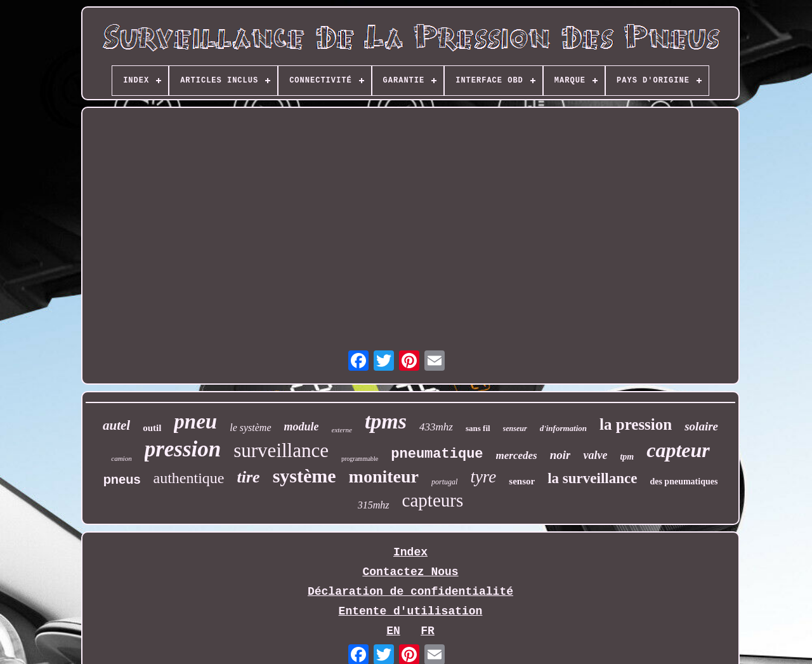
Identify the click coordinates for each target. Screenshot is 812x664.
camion (121, 458)
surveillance (281, 450)
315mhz (374, 505)
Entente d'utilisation (411, 611)
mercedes (517, 455)
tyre (483, 477)
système (304, 476)
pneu (195, 422)
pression (183, 449)
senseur (515, 428)
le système (250, 428)
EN (393, 631)
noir (560, 455)
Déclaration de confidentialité (410, 592)
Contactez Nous (410, 572)
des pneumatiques (684, 481)
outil (152, 428)
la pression (636, 424)
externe (342, 430)
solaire (701, 426)
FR (428, 631)
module (302, 427)
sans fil (478, 428)
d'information (563, 428)
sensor (522, 481)
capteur (678, 450)
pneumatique (437, 454)
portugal (444, 482)
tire (249, 477)
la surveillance (592, 478)
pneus (122, 479)
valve (595, 455)
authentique (189, 478)
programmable (360, 459)
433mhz (436, 427)
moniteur (384, 476)
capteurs (433, 500)
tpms (386, 421)
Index (410, 552)
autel (116, 425)
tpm (627, 457)
